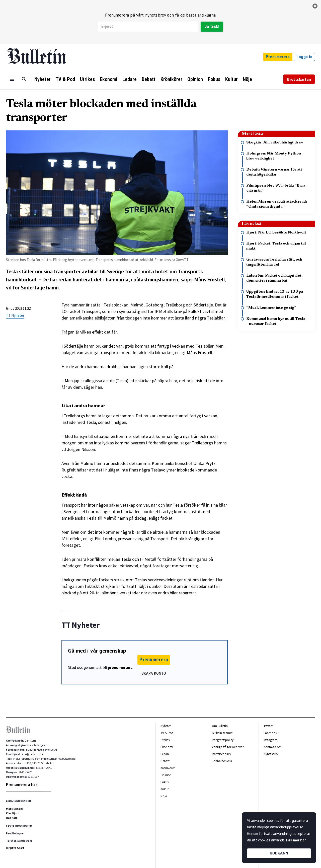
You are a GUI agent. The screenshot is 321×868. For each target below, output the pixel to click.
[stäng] (315, 6)
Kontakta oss (272, 747)
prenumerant (120, 667)
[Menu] (12, 79)
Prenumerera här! (22, 784)
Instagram (270, 740)
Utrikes (87, 79)
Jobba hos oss (222, 761)
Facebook (270, 733)
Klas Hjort (13, 813)
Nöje (247, 79)
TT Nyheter (15, 315)
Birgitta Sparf (15, 848)
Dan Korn (12, 818)
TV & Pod (65, 79)
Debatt (149, 79)
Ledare (130, 79)
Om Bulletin (220, 726)
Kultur (231, 79)
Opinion (195, 79)
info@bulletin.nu (32, 754)
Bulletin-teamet (222, 733)
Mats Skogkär (15, 809)
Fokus (214, 79)
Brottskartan (299, 79)
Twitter (268, 726)
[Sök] (24, 79)
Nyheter (43, 79)
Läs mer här (296, 840)
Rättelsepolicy (221, 754)
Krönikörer (171, 79)
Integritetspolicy (223, 740)
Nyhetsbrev (271, 754)
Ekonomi (109, 79)
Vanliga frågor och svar (228, 747)
